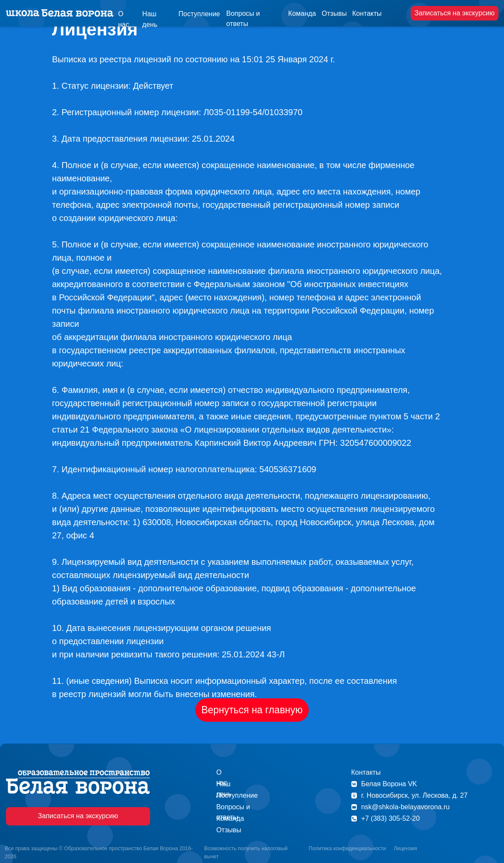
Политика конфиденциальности (347, 848)
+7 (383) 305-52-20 (390, 818)
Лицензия (405, 848)
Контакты (367, 13)
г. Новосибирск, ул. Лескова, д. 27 (414, 795)
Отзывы (335, 13)
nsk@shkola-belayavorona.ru (405, 807)
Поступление (199, 14)
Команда (302, 13)
